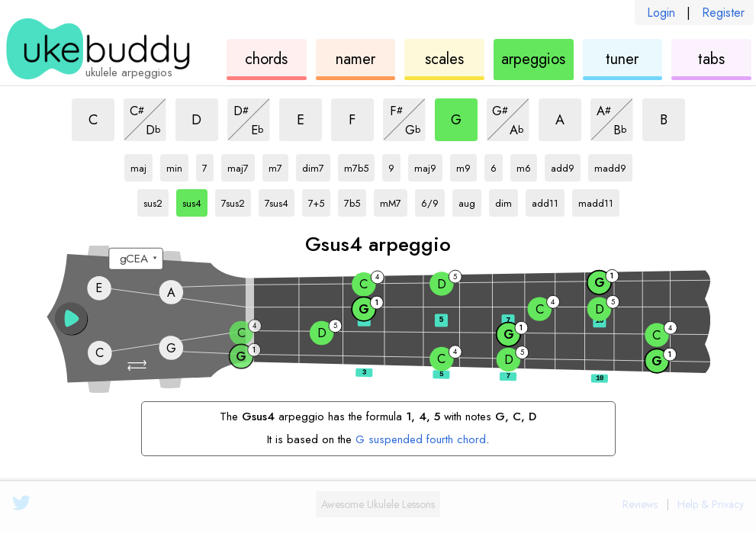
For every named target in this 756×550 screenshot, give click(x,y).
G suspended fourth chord (421, 439)
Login (661, 13)
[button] (138, 365)
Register (723, 13)
